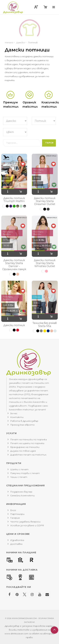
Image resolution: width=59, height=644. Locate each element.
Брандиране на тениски (25, 447)
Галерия (15, 518)
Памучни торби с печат (25, 473)
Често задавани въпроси (25, 522)
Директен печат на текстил (28, 455)
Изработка (17, 540)
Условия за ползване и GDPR (27, 525)
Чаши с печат (19, 477)
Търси (49, 143)
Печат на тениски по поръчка (28, 439)
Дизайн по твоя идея (23, 451)
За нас (14, 413)
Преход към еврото (22, 425)
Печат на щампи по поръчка (27, 443)
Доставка (16, 544)
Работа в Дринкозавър (24, 421)
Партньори (17, 514)
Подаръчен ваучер (21, 492)
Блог (13, 510)
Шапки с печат (19, 469)
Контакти (17, 417)
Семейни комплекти (22, 496)
